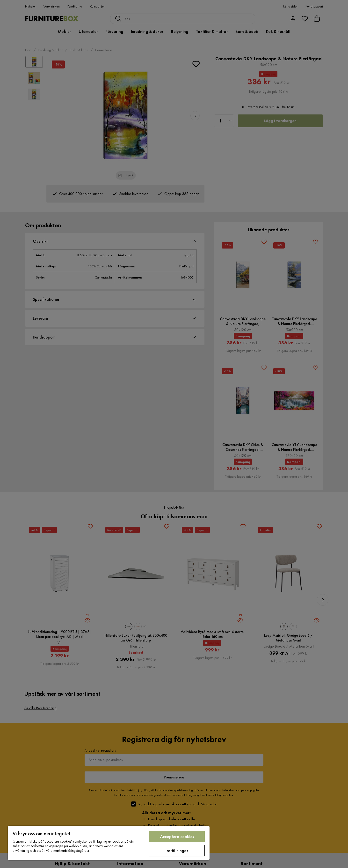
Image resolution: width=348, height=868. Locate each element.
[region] (109, 843)
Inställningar (177, 850)
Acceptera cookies (177, 836)
